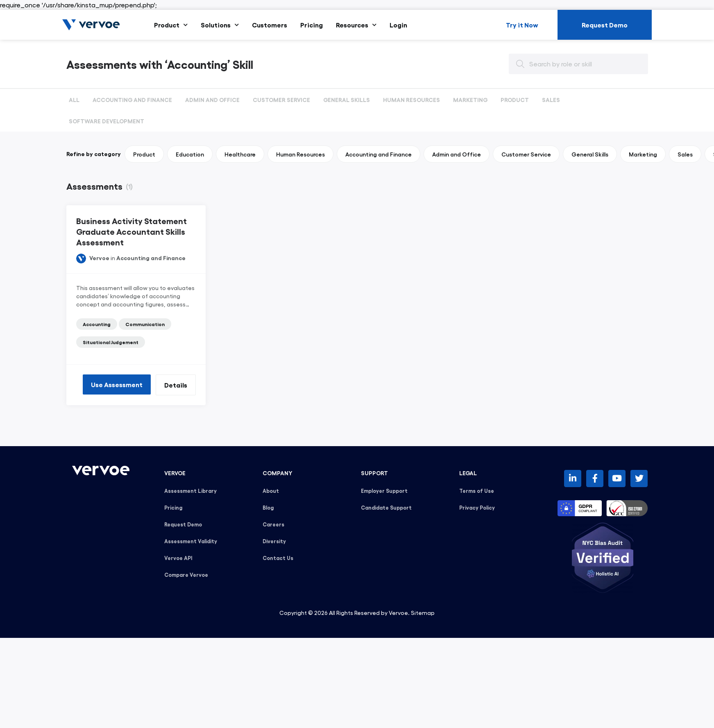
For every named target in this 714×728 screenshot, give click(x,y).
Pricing (312, 25)
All (74, 99)
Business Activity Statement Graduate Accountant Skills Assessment (131, 231)
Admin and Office (212, 99)
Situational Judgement (111, 342)
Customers (270, 25)
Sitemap (423, 612)
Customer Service (281, 99)
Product (171, 25)
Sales (551, 99)
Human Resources (411, 99)
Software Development (107, 121)
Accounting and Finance (132, 99)
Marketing (470, 99)
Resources (356, 25)
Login (398, 25)
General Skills (347, 99)
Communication (145, 324)
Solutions (220, 25)
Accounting (97, 324)
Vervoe (99, 257)
